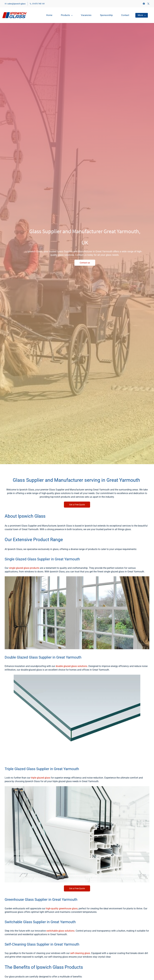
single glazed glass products (24, 568)
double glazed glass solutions (71, 666)
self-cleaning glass (80, 953)
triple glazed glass (41, 778)
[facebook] (144, 4)
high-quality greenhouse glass (62, 909)
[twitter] (148, 4)
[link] (77, 578)
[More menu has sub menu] (142, 15)
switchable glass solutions (60, 931)
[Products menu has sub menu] (67, 15)
